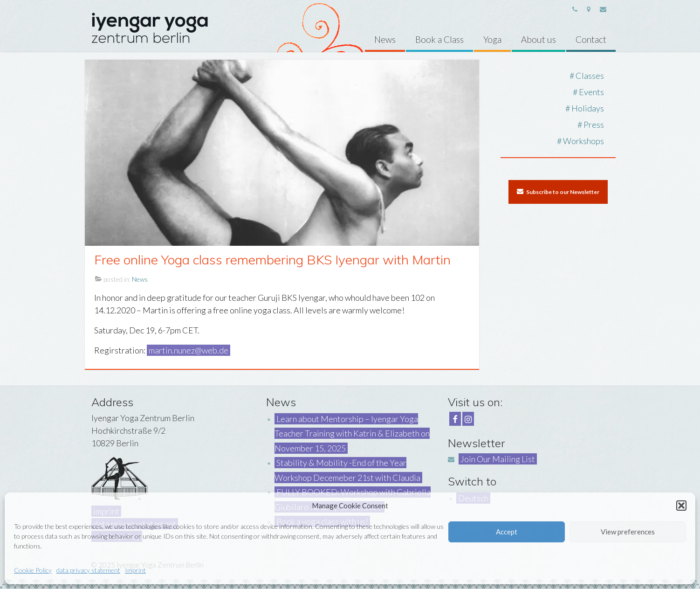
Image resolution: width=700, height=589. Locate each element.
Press (594, 125)
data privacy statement (88, 570)
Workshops (583, 141)
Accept (507, 532)
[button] (681, 506)
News (140, 279)
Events (591, 92)
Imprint (135, 570)
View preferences (628, 532)
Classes (590, 76)
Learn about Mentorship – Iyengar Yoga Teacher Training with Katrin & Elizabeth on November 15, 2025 (352, 433)
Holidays (588, 108)
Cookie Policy (33, 570)
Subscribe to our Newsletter (558, 192)
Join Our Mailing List (498, 459)
